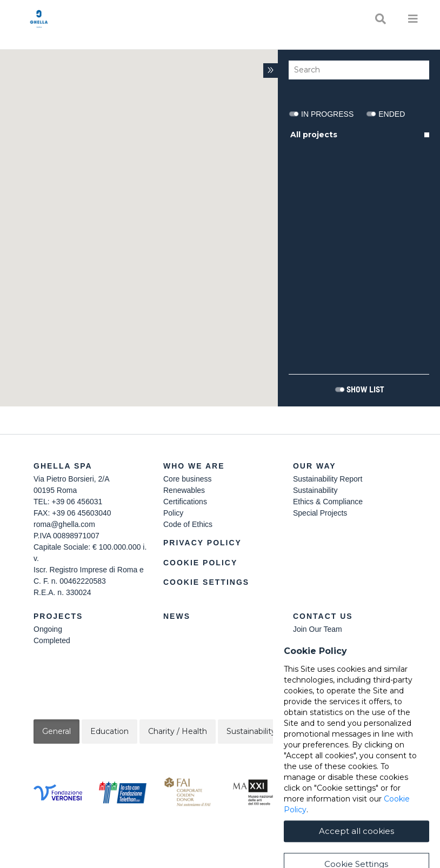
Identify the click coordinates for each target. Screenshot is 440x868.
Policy (173, 513)
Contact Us (323, 616)
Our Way (315, 466)
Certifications (185, 502)
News (177, 616)
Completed (52, 640)
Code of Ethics (188, 524)
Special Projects (320, 513)
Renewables (184, 490)
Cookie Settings (206, 582)
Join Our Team (318, 629)
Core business (188, 479)
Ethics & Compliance (328, 502)
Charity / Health (178, 731)
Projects (58, 616)
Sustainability (315, 490)
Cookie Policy (200, 563)
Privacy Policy (202, 543)
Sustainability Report (328, 479)
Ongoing (48, 629)
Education (109, 731)
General (56, 731)
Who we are (194, 466)
